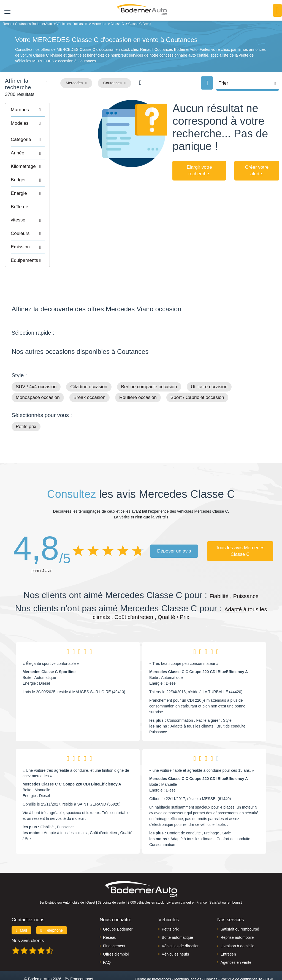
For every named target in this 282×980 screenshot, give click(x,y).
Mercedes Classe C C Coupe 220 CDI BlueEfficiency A (199, 650)
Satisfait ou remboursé (240, 907)
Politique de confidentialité (241, 957)
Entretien (228, 932)
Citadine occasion (89, 365)
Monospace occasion (38, 376)
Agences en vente (236, 941)
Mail (21, 908)
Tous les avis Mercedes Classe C (240, 529)
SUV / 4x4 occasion (36, 365)
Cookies (211, 957)
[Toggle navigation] (5, 11)
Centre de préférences (153, 957)
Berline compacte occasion (149, 365)
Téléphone (52, 908)
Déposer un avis (174, 529)
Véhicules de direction (181, 924)
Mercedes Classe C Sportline (49, 650)
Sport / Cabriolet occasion (197, 376)
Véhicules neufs (175, 932)
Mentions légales (188, 957)
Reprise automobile (237, 916)
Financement (114, 924)
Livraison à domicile (238, 924)
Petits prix (26, 405)
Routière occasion (138, 376)
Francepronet (82, 957)
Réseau (110, 916)
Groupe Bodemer (118, 907)
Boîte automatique (177, 916)
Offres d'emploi (116, 932)
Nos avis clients (28, 919)
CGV (269, 957)
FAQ (107, 941)
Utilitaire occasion (209, 365)
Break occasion (90, 376)
